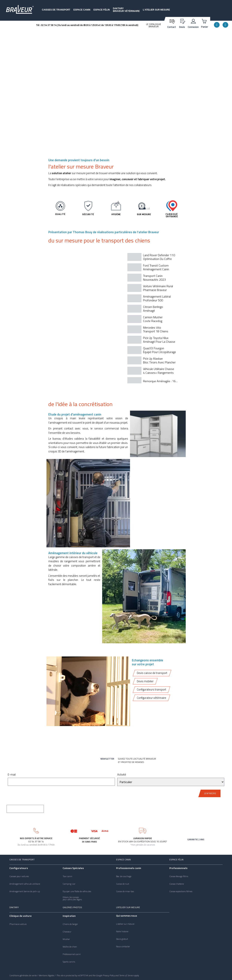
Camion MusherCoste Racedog (153, 319)
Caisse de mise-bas (125, 891)
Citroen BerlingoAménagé (153, 309)
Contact (172, 27)
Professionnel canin (72, 954)
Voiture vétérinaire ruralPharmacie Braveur (158, 288)
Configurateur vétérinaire (152, 698)
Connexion (193, 27)
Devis (182, 27)
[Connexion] (193, 21)
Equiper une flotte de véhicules (77, 891)
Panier (205, 27)
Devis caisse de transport (152, 673)
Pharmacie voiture (18, 924)
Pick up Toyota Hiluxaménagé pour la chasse (159, 340)
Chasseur (67, 932)
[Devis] (182, 21)
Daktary (14, 907)
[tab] (153, 257)
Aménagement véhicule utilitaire (25, 884)
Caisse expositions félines (181, 891)
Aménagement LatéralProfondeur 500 (157, 298)
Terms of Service (126, 975)
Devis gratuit (122, 939)
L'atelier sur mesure (156, 10)
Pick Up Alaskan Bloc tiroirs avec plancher (159, 360)
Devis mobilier (145, 681)
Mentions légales (46, 975)
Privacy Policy (109, 975)
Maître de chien (70, 947)
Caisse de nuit (123, 884)
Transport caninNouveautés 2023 (154, 278)
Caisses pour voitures (19, 876)
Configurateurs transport (152, 690)
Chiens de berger (70, 924)
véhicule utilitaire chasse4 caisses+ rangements (159, 371)
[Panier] (205, 21)
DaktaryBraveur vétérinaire (126, 10)
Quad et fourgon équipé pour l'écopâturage (159, 350)
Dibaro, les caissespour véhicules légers (72, 898)
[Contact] (172, 21)
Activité (122, 775)
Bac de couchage (124, 876)
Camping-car (69, 884)
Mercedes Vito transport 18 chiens (156, 329)
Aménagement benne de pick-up (25, 891)
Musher (66, 939)
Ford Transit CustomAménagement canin (156, 267)
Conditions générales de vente (23, 975)
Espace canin (82, 10)
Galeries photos (72, 907)
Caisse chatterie (177, 884)
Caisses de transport (56, 10)
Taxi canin (67, 876)
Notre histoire (122, 931)
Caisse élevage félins (179, 876)
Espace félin (102, 10)
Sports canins (69, 962)
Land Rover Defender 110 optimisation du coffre (159, 257)
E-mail (12, 775)
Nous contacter (123, 947)
